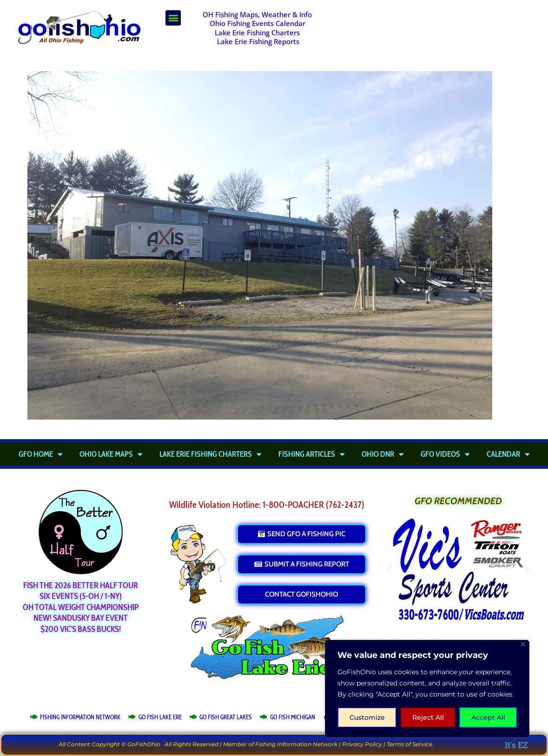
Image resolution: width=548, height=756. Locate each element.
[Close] (523, 644)
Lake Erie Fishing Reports (258, 41)
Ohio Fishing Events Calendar (257, 23)
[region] (427, 689)
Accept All (488, 717)
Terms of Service (409, 744)
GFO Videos (445, 454)
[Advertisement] (435, 33)
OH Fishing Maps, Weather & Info (257, 14)
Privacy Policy (362, 744)
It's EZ (516, 745)
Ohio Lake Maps (111, 454)
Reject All (428, 717)
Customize (367, 717)
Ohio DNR (383, 454)
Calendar (508, 454)
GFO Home (41, 454)
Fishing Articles (312, 454)
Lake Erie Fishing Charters (257, 33)
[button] (173, 18)
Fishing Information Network (296, 744)
